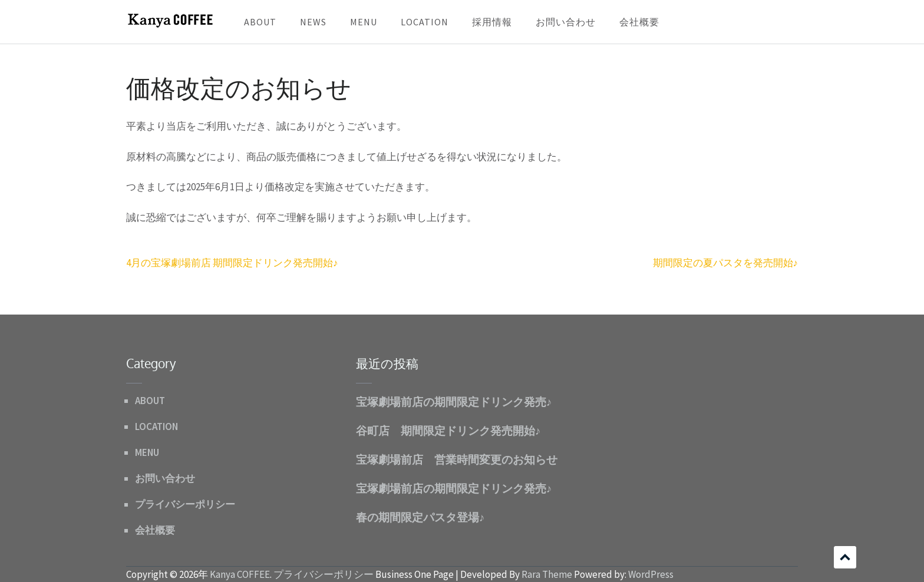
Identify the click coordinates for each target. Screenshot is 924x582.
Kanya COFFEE (240, 574)
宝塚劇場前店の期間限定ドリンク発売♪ (454, 401)
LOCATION (425, 22)
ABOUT (260, 22)
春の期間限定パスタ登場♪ (420, 517)
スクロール (845, 557)
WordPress (651, 574)
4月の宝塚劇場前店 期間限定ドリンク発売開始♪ (232, 263)
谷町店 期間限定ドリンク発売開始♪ (448, 430)
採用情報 (492, 22)
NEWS (313, 22)
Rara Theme (547, 574)
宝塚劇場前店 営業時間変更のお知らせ (457, 459)
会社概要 (639, 22)
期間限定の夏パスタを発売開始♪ (726, 263)
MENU (364, 22)
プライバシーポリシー (185, 504)
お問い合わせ (566, 22)
